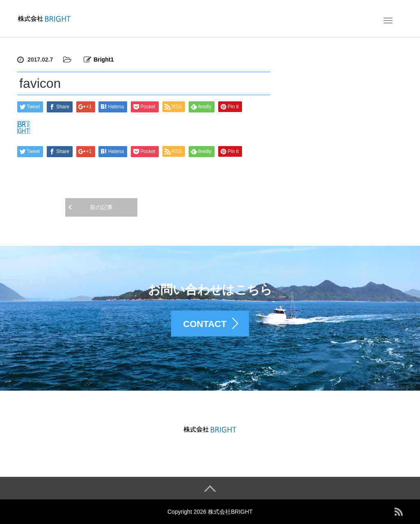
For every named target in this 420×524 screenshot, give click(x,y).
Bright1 (104, 59)
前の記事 (101, 207)
